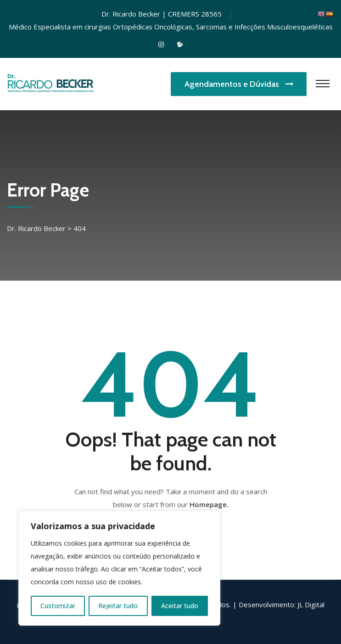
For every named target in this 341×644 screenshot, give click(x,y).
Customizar (58, 606)
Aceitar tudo (180, 606)
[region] (119, 568)
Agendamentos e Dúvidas (239, 84)
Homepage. (209, 504)
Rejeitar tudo (118, 606)
